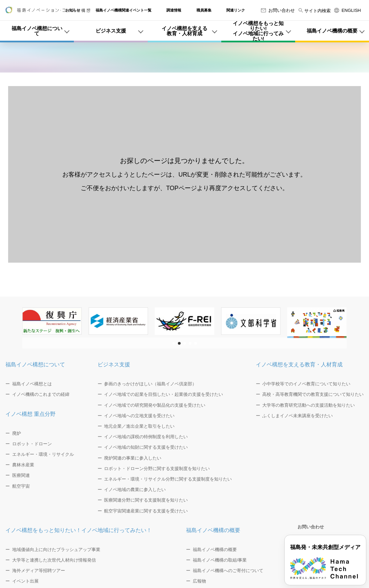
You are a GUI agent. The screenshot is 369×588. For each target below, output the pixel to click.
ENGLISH (347, 10)
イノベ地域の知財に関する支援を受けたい (146, 447)
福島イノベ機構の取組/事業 (220, 560)
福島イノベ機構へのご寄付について (228, 571)
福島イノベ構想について (35, 364)
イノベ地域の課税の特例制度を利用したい (146, 437)
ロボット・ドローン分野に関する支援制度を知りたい (157, 469)
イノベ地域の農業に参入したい (135, 490)
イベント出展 (25, 581)
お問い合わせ (278, 10)
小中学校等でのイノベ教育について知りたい (306, 384)
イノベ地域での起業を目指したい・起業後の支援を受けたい (163, 394)
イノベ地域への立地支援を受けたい (139, 416)
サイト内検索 (315, 11)
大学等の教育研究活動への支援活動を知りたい (309, 405)
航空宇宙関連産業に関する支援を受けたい (146, 511)
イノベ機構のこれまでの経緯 (41, 394)
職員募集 (204, 10)
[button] (174, 343)
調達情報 (174, 10)
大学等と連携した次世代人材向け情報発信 (54, 560)
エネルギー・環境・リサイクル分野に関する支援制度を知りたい (168, 479)
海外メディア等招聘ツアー (39, 571)
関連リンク (236, 10)
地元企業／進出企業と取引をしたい (139, 426)
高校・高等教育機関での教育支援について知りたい (313, 394)
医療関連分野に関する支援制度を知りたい (146, 500)
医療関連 (21, 475)
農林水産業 (23, 465)
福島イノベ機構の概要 (213, 530)
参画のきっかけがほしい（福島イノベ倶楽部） (150, 384)
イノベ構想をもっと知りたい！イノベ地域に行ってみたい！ (79, 530)
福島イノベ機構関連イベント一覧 (124, 10)
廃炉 (17, 433)
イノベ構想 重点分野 (30, 414)
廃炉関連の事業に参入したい (133, 458)
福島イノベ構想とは (32, 384)
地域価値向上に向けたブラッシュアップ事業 (56, 550)
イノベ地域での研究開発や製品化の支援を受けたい (155, 405)
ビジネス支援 (114, 364)
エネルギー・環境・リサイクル (43, 454)
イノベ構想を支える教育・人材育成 (299, 364)
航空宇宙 (21, 486)
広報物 (199, 581)
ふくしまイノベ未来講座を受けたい (298, 416)
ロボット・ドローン (32, 444)
